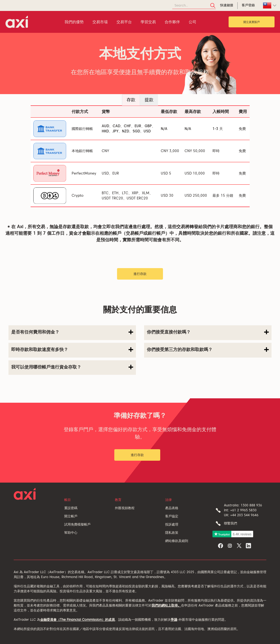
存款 (131, 100)
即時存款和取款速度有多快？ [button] (72, 350)
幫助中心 (71, 533)
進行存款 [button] (140, 274)
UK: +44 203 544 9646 (241, 515)
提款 (149, 100)
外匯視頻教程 (125, 508)
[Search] (194, 6)
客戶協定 (172, 516)
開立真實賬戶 (252, 22)
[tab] (72, 333)
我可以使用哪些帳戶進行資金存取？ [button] (72, 367)
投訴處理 (172, 524)
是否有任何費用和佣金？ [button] (72, 332)
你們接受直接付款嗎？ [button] (208, 332)
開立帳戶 (71, 516)
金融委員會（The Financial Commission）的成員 (78, 620)
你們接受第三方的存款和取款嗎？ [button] (208, 350)
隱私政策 (172, 533)
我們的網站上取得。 (166, 605)
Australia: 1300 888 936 (243, 505)
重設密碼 (71, 508)
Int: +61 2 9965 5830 (240, 510)
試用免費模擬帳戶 (77, 524)
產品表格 (172, 508)
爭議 (174, 620)
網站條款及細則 (177, 541)
